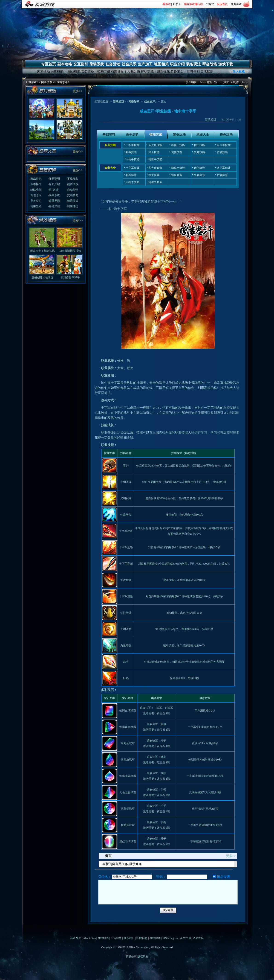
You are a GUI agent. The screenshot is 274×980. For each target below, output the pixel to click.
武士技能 (154, 152)
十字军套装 (133, 168)
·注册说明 (54, 179)
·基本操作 (36, 184)
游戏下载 (226, 64)
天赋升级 (134, 71)
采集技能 (57, 71)
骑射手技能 (155, 159)
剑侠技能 (177, 152)
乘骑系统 (97, 64)
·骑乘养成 (72, 201)
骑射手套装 (155, 182)
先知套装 (199, 175)
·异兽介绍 (36, 201)
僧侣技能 (199, 145)
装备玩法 (193, 64)
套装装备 (88, 71)
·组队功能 (36, 190)
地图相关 (161, 64)
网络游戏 (47, 82)
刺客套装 (131, 175)
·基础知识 (54, 206)
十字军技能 (133, 145)
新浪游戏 (31, 82)
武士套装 (154, 175)
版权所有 (143, 957)
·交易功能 (72, 195)
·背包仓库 (36, 195)
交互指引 (81, 64)
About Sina (89, 938)
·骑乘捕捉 (72, 206)
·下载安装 (72, 179)
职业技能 (74, 71)
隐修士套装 (178, 168)
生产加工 (145, 64)
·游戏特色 (36, 179)
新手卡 (177, 4)
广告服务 (116, 938)
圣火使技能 (155, 145)
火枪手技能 (133, 159)
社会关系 (129, 64)
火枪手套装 (133, 182)
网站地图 (103, 938)
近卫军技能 (224, 145)
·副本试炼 (72, 184)
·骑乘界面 (54, 201)
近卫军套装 (224, 168)
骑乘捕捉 (117, 71)
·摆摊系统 (54, 195)
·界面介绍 (54, 184)
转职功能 (147, 71)
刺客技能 (131, 152)
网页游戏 (236, 4)
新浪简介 (76, 938)
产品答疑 (198, 938)
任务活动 (113, 64)
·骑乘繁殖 (36, 206)
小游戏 (210, 4)
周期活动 (43, 71)
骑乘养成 (104, 71)
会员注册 (185, 938)
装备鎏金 (177, 71)
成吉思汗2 (63, 82)
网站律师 (155, 938)
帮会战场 (210, 64)
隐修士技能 (178, 145)
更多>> (78, 91)
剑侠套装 (177, 175)
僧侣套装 (199, 168)
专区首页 (49, 64)
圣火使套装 (155, 168)
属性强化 (163, 71)
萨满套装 (222, 175)
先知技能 (199, 152)
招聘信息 (142, 938)
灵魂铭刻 (207, 71)
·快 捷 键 (53, 190)
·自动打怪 (72, 190)
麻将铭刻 (193, 71)
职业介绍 (177, 64)
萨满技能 (222, 152)
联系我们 (129, 938)
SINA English (170, 938)
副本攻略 (65, 64)
